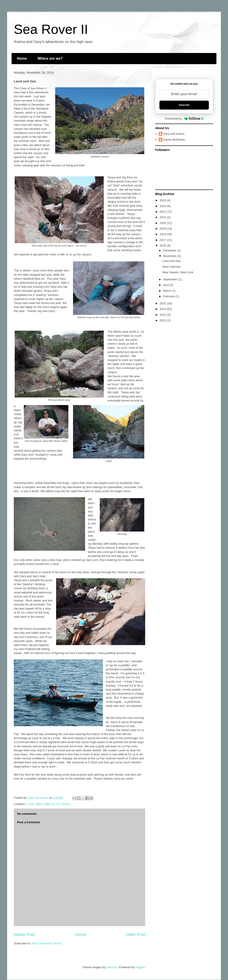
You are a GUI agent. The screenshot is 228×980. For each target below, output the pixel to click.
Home (22, 58)
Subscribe (184, 105)
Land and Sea (171, 261)
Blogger (140, 967)
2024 (163, 206)
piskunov (112, 967)
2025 (163, 200)
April (167, 285)
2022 (163, 212)
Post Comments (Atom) (47, 943)
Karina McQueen (174, 140)
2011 (163, 320)
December (170, 250)
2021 (163, 217)
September (171, 279)
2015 (163, 303)
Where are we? (50, 58)
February (169, 296)
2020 (163, 223)
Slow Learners (172, 267)
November (170, 256)
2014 (163, 309)
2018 (163, 234)
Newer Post (24, 935)
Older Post (136, 935)
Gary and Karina (174, 134)
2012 (163, 315)
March (168, 291)
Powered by (184, 118)
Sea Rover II (51, 29)
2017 (163, 240)
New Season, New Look (178, 272)
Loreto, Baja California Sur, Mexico (49, 804)
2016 (163, 246)
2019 (163, 229)
